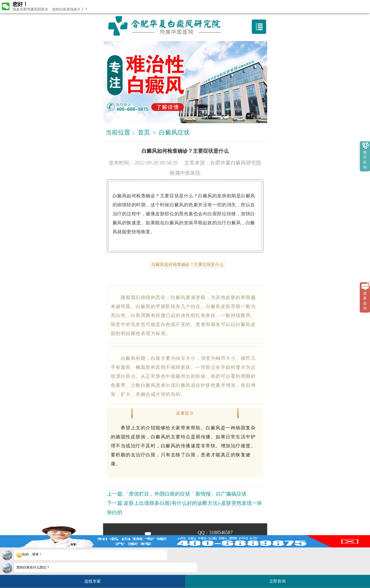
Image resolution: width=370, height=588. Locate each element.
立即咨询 (280, 579)
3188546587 (221, 533)
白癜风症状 (174, 132)
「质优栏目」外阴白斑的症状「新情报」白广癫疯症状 (185, 494)
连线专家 (93, 581)
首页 (144, 132)
